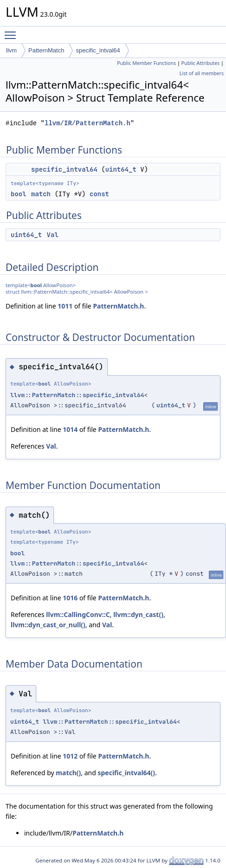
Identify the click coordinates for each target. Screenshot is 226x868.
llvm (11, 50)
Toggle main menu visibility (13, 31)
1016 (70, 598)
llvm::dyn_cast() (138, 614)
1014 (70, 429)
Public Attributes (201, 63)
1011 (65, 306)
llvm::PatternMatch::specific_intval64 (77, 395)
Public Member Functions (146, 63)
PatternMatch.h (118, 306)
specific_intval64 (98, 50)
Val (53, 235)
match (41, 194)
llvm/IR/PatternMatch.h (87, 123)
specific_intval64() (126, 773)
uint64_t (121, 169)
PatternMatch (46, 50)
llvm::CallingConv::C (78, 614)
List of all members (202, 73)
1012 (70, 756)
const (99, 194)
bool (19, 194)
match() (68, 773)
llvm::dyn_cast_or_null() (48, 625)
